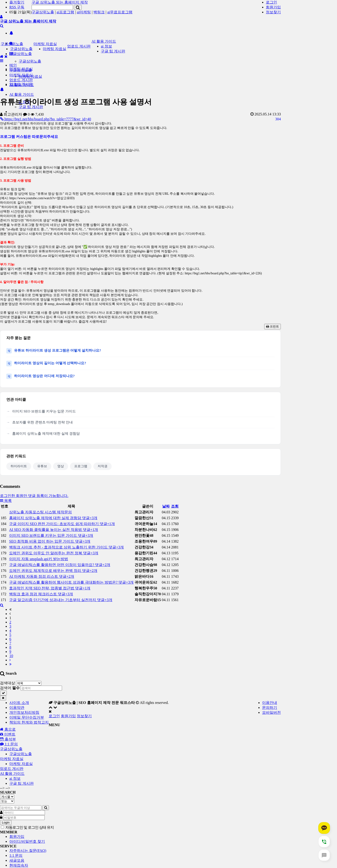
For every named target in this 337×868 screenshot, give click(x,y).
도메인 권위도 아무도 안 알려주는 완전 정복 (54, 553)
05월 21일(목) (20, 12)
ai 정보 (106, 46)
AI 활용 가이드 (22, 94)
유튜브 (42, 466)
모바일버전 (271, 712)
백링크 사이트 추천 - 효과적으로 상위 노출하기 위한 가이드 (66, 547)
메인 (13, 65)
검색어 (10, 688)
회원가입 (273, 7)
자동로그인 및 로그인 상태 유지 (27, 827)
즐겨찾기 (17, 2)
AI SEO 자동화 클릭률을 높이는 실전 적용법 (54, 530)
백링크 (99, 12)
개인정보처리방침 (24, 712)
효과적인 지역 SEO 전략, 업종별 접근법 (50, 588)
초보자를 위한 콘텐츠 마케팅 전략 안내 (42, 422)
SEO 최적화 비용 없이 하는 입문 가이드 (50, 541)
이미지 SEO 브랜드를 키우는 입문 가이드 (44, 411)
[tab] (168, 749)
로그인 (271, 2)
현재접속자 (19, 865)
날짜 (166, 506)
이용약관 (17, 708)
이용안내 (270, 703)
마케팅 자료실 (45, 44)
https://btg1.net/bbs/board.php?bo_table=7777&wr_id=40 (46, 119)
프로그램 (81, 466)
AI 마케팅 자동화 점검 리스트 (42, 576)
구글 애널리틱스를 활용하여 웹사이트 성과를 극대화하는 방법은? (71, 582)
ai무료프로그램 (120, 12)
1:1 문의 (16, 855)
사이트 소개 (19, 703)
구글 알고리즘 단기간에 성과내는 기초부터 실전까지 (61, 600)
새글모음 (17, 860)
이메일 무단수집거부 (27, 717)
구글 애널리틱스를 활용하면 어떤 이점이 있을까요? (60, 565)
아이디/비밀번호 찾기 (27, 841)
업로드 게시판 (79, 46)
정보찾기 (273, 12)
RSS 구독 (17, 7)
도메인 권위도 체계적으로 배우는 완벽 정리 (53, 571)
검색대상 (7, 683)
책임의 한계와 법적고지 (29, 722)
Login (6, 822)
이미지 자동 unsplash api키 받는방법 (39, 559)
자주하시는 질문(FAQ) (28, 851)
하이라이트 (19, 466)
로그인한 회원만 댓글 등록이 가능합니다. (34, 496)
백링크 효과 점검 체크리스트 (41, 594)
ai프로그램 (66, 12)
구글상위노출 (43, 12)
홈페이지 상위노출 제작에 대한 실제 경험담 (46, 434)
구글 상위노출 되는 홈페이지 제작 (60, 2)
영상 (61, 466)
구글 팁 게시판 (113, 51)
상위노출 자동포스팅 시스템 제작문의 (40, 512)
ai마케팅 (84, 12)
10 (11, 656)
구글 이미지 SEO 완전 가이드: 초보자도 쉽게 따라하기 (62, 524)
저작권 (103, 466)
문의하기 (270, 708)
